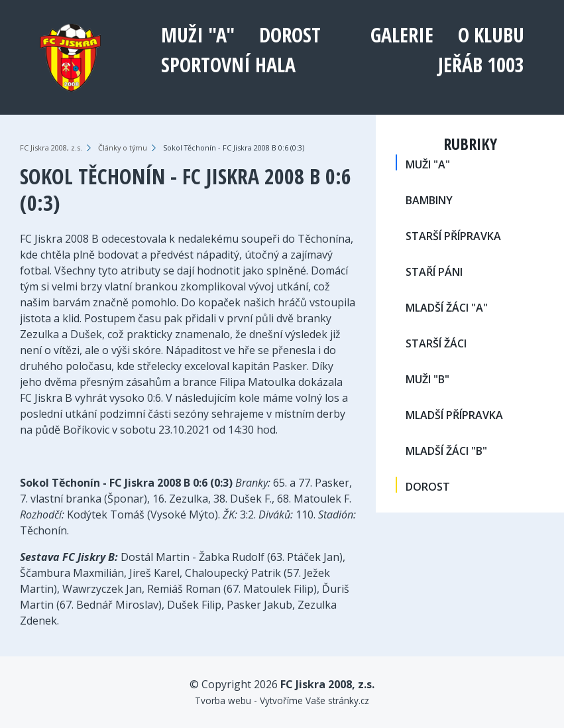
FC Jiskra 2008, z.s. (51, 148)
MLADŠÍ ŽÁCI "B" (446, 451)
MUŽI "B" (427, 379)
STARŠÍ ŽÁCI (436, 343)
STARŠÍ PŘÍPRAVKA (453, 236)
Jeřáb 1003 (481, 65)
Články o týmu (123, 148)
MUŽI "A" (198, 35)
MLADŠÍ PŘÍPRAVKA (454, 415)
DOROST (290, 35)
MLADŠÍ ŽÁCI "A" (447, 308)
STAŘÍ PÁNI (434, 272)
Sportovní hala (228, 65)
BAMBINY (429, 200)
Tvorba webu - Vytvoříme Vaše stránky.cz (282, 700)
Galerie (402, 35)
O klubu (491, 35)
